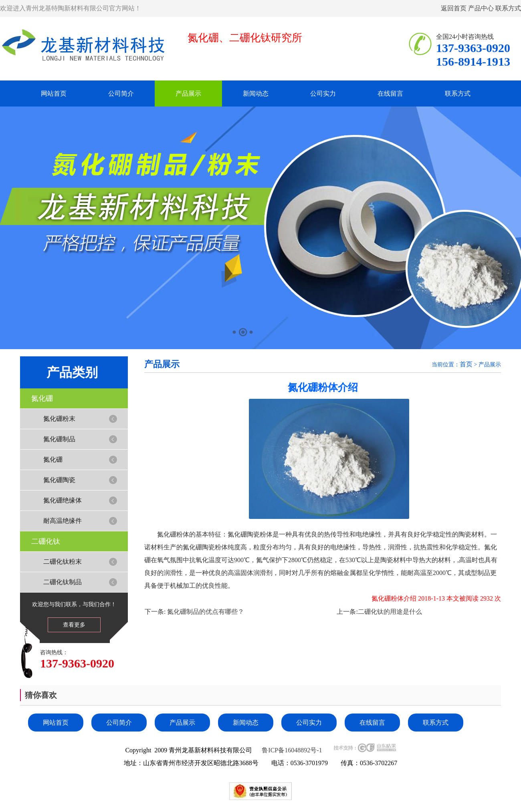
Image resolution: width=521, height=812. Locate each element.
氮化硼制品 (59, 439)
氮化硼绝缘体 (63, 500)
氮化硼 (42, 398)
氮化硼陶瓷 (59, 480)
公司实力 (323, 93)
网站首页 (54, 93)
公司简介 (121, 93)
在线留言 (390, 93)
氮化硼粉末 (59, 419)
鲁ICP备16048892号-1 (292, 750)
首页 (466, 364)
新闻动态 (256, 93)
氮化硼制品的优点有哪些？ (205, 612)
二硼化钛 (46, 541)
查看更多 (74, 625)
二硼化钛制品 (63, 582)
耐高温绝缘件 (63, 521)
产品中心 (481, 8)
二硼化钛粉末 (63, 562)
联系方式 (508, 8)
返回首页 (454, 8)
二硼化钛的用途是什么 (390, 612)
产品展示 (188, 93)
